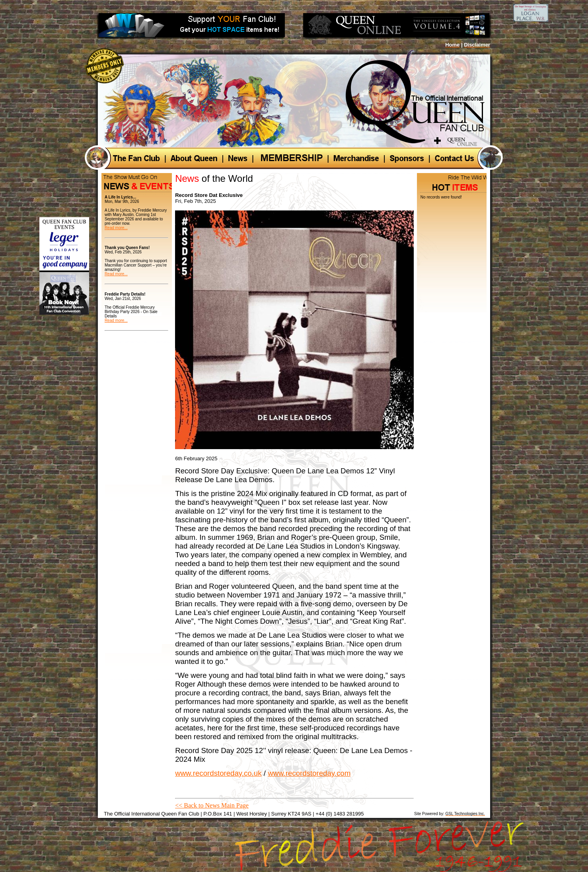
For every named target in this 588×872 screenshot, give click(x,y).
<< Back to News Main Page (212, 805)
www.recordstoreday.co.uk (218, 773)
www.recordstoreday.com (309, 773)
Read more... (116, 228)
